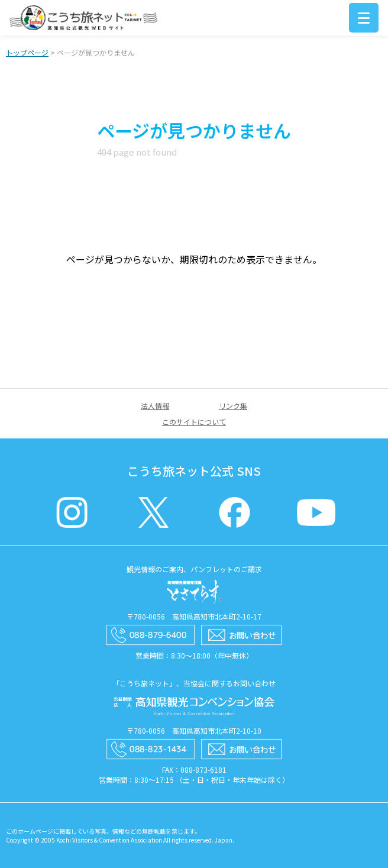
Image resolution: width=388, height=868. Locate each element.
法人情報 (155, 406)
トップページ (27, 52)
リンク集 (233, 406)
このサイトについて (194, 422)
